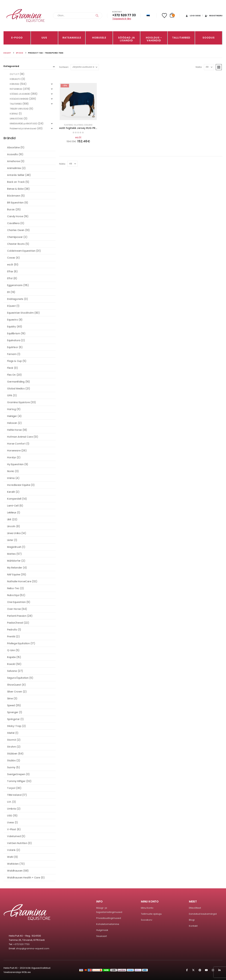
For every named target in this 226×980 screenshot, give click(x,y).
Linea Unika (14, 533)
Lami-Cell (13, 506)
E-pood (17, 38)
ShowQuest (14, 685)
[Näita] (209, 67)
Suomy (11, 767)
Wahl (10, 857)
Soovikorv (147, 920)
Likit (9, 519)
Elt (8, 292)
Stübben (12, 754)
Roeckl (11, 664)
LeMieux (12, 513)
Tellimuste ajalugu (151, 914)
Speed (11, 705)
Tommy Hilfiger (16, 781)
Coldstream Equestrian (21, 251)
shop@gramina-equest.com (33, 948)
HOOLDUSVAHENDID (19, 99)
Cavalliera (13, 223)
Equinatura (14, 340)
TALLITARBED (181, 38)
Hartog (11, 409)
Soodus (209, 38)
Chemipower (15, 237)
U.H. (9, 802)
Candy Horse (15, 216)
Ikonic (11, 471)
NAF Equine (14, 575)
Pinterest (200, 970)
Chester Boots (16, 244)
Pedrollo (12, 630)
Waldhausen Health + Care (24, 878)
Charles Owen (16, 230)
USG (10, 816)
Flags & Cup (14, 361)
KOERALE (14, 114)
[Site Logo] (26, 16)
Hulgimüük (102, 930)
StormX (11, 740)
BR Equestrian (15, 203)
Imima (11, 478)
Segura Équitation (18, 678)
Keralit (11, 492)
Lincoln (11, 526)
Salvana (12, 671)
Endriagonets (15, 299)
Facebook (187, 970)
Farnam (12, 354)
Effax (10, 271)
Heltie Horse (14, 430)
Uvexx (11, 822)
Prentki (11, 636)
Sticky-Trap (14, 726)
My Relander (15, 568)
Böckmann (14, 196)
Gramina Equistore (18, 402)
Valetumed (14, 836)
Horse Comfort (16, 444)
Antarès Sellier (16, 175)
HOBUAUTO (15, 79)
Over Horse (14, 609)
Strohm (11, 747)
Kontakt (193, 926)
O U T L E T (14, 74)
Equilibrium (14, 333)
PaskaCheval (15, 623)
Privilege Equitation (18, 643)
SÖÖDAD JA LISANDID (127, 39)
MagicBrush (14, 547)
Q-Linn (11, 650)
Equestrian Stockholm (20, 313)
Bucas (11, 209)
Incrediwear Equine (19, 485)
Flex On (11, 375)
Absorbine (13, 147)
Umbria (11, 809)
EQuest (11, 306)
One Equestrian (16, 602)
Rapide (11, 657)
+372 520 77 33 (124, 15)
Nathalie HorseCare (19, 581)
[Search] (97, 16)
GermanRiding (16, 382)
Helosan (12, 423)
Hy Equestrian (15, 464)
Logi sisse (193, 16)
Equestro (13, 320)
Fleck (10, 368)
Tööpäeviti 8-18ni (122, 19)
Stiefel (11, 733)
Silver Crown (15, 692)
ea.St (78, 137)
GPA (10, 395)
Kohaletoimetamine (108, 924)
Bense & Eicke (15, 189)
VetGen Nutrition (17, 843)
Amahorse (14, 161)
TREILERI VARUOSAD (19, 109)
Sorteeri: (64, 67)
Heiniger (12, 416)
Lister (10, 540)
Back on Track (16, 182)
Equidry (11, 327)
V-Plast (12, 829)
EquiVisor (13, 347)
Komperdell (14, 499)
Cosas (11, 258)
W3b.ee (26, 972)
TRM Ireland (14, 795)
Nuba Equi (13, 595)
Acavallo (13, 154)
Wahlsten (13, 864)
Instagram (213, 970)
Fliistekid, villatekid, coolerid (78, 125)
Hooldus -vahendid (154, 39)
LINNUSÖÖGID (16, 119)
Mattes (11, 554)
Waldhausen (15, 871)
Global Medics (16, 389)
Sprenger (13, 712)
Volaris (11, 850)
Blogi (192, 920)
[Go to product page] (78, 102)
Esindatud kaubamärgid (203, 914)
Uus (44, 38)
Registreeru (214, 16)
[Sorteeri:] (85, 67)
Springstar (13, 719)
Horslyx (11, 457)
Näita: (199, 67)
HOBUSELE (99, 38)
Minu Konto (147, 908)
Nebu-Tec (13, 588)
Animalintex (14, 168)
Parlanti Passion (17, 616)
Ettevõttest (195, 908)
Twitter (193, 970)
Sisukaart (102, 936)
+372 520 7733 (21, 944)
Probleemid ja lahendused (23, 128)
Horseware (14, 451)
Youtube (206, 970)
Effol (10, 278)
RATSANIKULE (72, 38)
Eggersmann (15, 285)
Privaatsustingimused (109, 918)
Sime (10, 698)
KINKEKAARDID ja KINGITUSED (23, 124)
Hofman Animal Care (20, 437)
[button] (219, 67)
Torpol (11, 788)
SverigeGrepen (16, 774)
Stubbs (11, 760)
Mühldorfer (14, 561)
